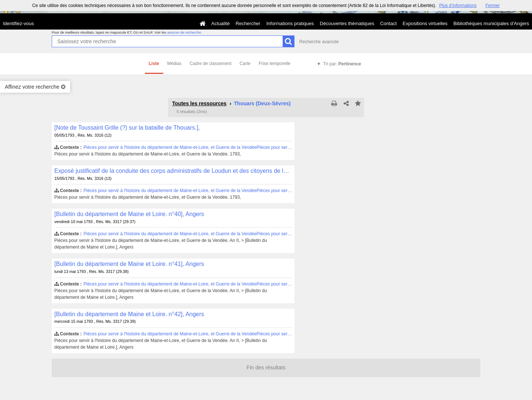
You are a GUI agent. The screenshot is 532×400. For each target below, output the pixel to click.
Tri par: (342, 64)
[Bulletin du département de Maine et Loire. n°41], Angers (129, 264)
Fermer (493, 6)
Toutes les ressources (199, 103)
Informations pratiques (290, 23)
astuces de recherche (184, 32)
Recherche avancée (319, 42)
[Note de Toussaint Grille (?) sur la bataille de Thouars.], (127, 128)
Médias (175, 64)
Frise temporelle (274, 64)
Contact (388, 23)
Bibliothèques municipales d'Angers (491, 23)
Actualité (221, 23)
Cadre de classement (210, 64)
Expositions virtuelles (425, 23)
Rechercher (248, 23)
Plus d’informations (458, 6)
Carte (245, 64)
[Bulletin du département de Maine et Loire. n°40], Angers (129, 214)
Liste (154, 64)
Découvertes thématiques (347, 23)
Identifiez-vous (18, 23)
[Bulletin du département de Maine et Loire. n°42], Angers (129, 314)
